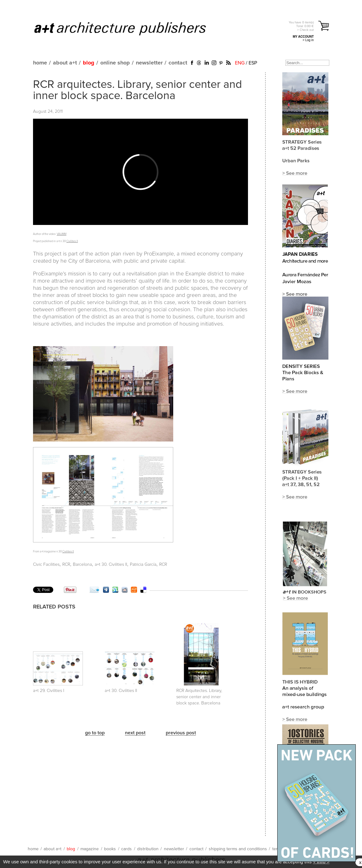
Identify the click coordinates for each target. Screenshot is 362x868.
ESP (253, 63)
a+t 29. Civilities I (49, 691)
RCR (66, 565)
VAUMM (62, 234)
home (40, 63)
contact (178, 63)
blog (89, 63)
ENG (240, 63)
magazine (90, 849)
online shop (115, 63)
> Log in (308, 40)
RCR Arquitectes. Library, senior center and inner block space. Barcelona (199, 697)
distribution (148, 849)
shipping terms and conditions (238, 849)
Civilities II (72, 241)
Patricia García (143, 565)
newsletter (149, 63)
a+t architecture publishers (128, 28)
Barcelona (82, 565)
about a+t (65, 63)
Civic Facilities (46, 565)
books (110, 849)
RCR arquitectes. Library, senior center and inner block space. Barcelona (138, 90)
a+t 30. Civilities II (111, 565)
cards (126, 849)
